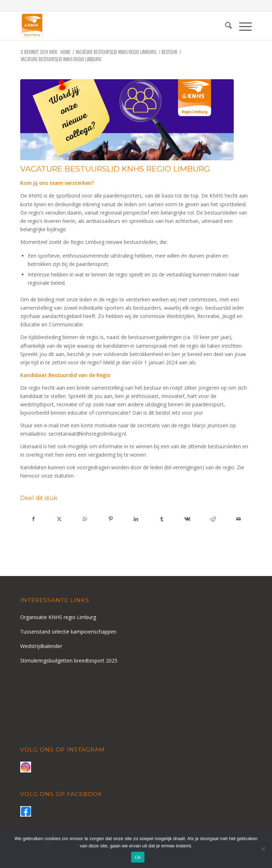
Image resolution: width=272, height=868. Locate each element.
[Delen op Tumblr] (162, 519)
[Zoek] (225, 26)
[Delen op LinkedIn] (136, 519)
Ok (138, 857)
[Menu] (242, 26)
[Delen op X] (59, 519)
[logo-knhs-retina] (113, 26)
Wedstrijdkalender (41, 646)
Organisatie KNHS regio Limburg (58, 617)
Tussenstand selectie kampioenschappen (68, 632)
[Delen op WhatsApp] (85, 519)
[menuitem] (225, 26)
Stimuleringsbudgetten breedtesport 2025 (69, 660)
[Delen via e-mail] (239, 519)
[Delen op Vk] (187, 519)
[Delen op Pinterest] (111, 519)
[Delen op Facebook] (33, 519)
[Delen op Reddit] (213, 519)
